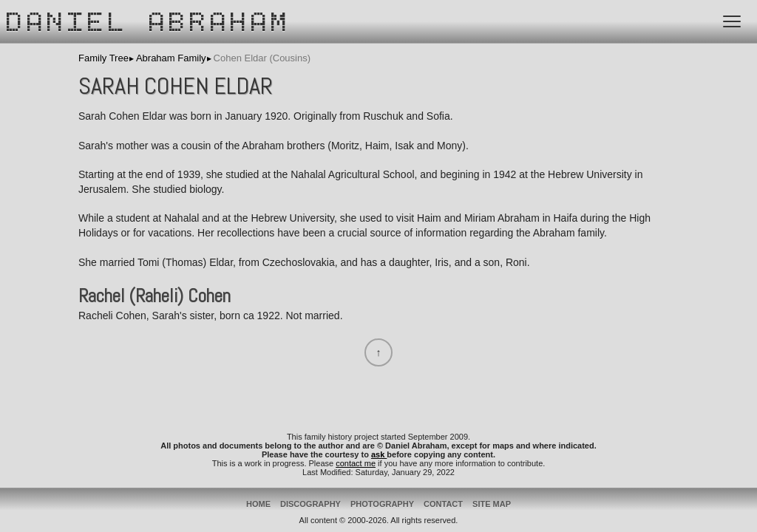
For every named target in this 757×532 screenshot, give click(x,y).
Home (258, 504)
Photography (382, 504)
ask (379, 454)
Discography (310, 504)
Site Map (492, 504)
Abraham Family (171, 58)
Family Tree (103, 58)
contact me (356, 463)
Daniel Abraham (149, 24)
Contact (443, 504)
